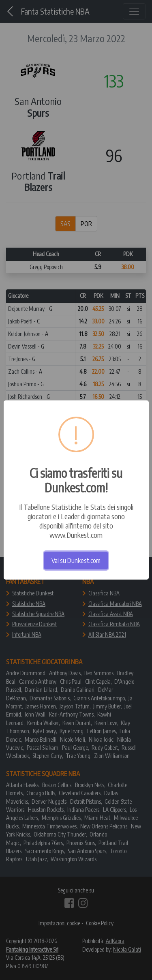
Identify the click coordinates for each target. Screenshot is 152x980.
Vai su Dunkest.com (76, 561)
